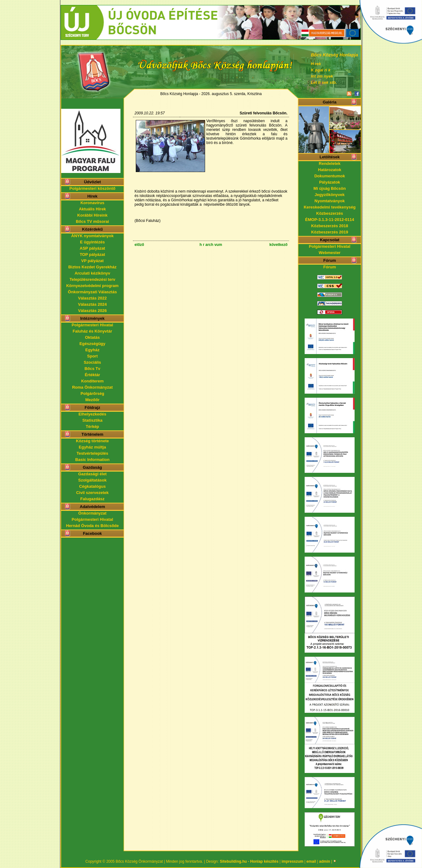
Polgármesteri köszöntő (92, 188)
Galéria (330, 102)
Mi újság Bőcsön (329, 188)
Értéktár (92, 375)
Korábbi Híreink (93, 215)
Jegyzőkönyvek (330, 195)
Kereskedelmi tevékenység (330, 207)
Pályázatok (329, 182)
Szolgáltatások (92, 480)
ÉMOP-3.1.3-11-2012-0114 (330, 220)
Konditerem (92, 381)
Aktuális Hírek (93, 209)
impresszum (292, 861)
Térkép (93, 427)
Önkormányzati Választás (93, 292)
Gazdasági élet (92, 474)
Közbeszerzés (330, 213)
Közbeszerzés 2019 (330, 232)
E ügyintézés (92, 242)
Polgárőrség (92, 393)
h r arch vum (211, 245)
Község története (92, 441)
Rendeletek (329, 163)
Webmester (330, 253)
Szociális (92, 362)
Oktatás (92, 337)
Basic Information (92, 460)
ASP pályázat (92, 248)
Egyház (92, 350)
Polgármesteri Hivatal (93, 325)
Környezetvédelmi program (92, 286)
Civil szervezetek (92, 493)
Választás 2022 (92, 298)
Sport (92, 356)
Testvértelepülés (92, 453)
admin (324, 861)
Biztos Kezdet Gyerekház (93, 267)
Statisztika (92, 420)
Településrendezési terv (92, 279)
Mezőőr (92, 400)
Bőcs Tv (93, 369)
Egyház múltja (92, 447)
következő (278, 245)
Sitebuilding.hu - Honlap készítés (249, 861)
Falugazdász (92, 499)
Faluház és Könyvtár (92, 331)
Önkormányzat (92, 513)
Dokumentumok (330, 176)
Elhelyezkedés (93, 414)
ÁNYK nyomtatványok (92, 236)
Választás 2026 (92, 311)
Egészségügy (92, 344)
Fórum (330, 267)
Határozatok (330, 170)
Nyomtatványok (330, 201)
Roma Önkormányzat (92, 387)
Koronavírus (93, 203)
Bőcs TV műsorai (92, 221)
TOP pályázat (92, 254)
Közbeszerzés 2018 (330, 226)
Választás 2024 (92, 304)
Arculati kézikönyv (92, 273)
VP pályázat (92, 261)
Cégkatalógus (92, 486)
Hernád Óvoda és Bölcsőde (92, 526)
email (311, 861)
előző (139, 245)
